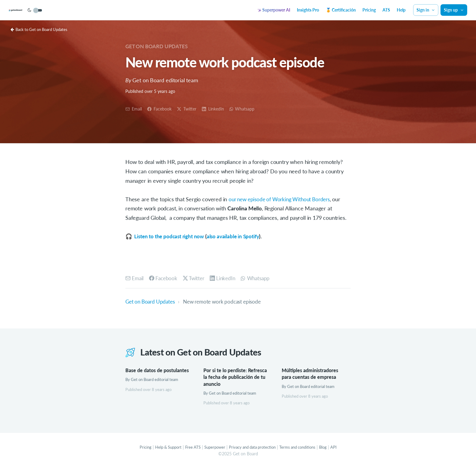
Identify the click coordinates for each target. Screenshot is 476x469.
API (341, 448)
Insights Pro (308, 10)
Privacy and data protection (253, 448)
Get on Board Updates (158, 46)
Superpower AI (274, 10)
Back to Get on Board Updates (42, 29)
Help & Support (162, 448)
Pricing (369, 10)
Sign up (454, 10)
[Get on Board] (28, 10)
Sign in (426, 10)
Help (401, 10)
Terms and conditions (303, 448)
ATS (386, 10)
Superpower (212, 448)
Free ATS (189, 448)
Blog (330, 448)
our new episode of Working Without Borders (283, 199)
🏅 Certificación (341, 10)
